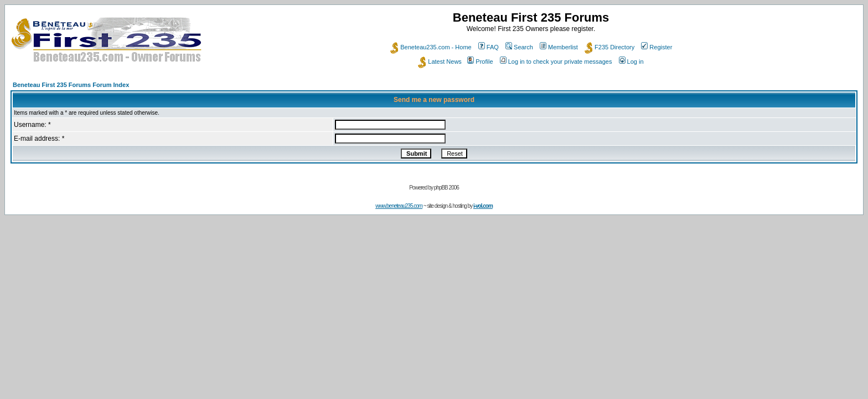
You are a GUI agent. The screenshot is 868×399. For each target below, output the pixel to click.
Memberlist (559, 47)
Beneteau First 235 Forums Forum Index (71, 85)
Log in (631, 62)
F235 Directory (609, 47)
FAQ (489, 47)
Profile (480, 62)
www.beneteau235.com (399, 206)
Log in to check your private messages (556, 62)
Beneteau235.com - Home (431, 47)
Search (519, 47)
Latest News (440, 62)
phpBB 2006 (446, 188)
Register (657, 47)
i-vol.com (483, 206)
